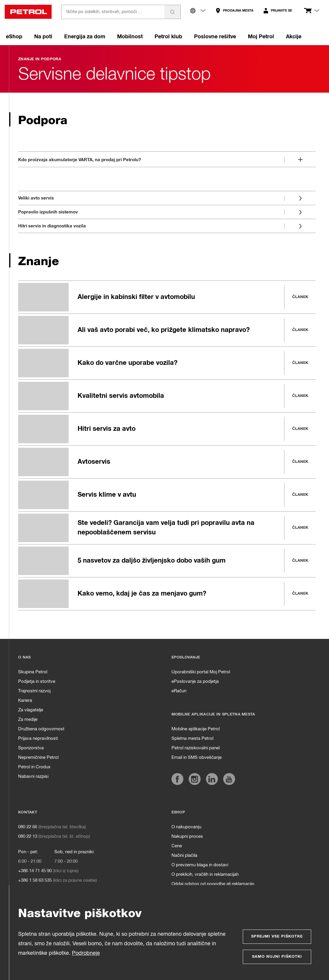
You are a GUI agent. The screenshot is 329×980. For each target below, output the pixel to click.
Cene (177, 846)
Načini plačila (184, 855)
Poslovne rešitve (215, 37)
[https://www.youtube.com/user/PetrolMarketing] (229, 779)
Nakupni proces (187, 836)
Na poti (43, 37)
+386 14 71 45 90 (35, 871)
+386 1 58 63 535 (35, 880)
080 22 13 (28, 836)
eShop (14, 37)
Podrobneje (86, 953)
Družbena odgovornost (41, 729)
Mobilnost (130, 37)
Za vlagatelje (31, 710)
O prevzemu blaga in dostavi (200, 865)
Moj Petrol (261, 37)
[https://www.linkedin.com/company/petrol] (212, 779)
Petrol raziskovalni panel (196, 748)
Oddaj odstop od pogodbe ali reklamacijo (213, 884)
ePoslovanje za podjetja (195, 681)
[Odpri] (167, 159)
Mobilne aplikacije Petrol (196, 729)
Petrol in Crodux (34, 767)
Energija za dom (85, 37)
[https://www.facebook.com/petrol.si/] (177, 779)
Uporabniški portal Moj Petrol (201, 672)
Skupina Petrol (33, 672)
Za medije (28, 719)
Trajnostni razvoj (34, 691)
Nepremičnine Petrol (38, 757)
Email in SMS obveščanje (197, 757)
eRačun (179, 691)
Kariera (25, 700)
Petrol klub (168, 37)
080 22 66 (28, 827)
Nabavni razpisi (33, 776)
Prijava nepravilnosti (38, 738)
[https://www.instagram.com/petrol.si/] (195, 779)
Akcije (294, 37)
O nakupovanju (186, 827)
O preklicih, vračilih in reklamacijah (205, 874)
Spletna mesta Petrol (192, 738)
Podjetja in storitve (37, 681)
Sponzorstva (31, 748)
